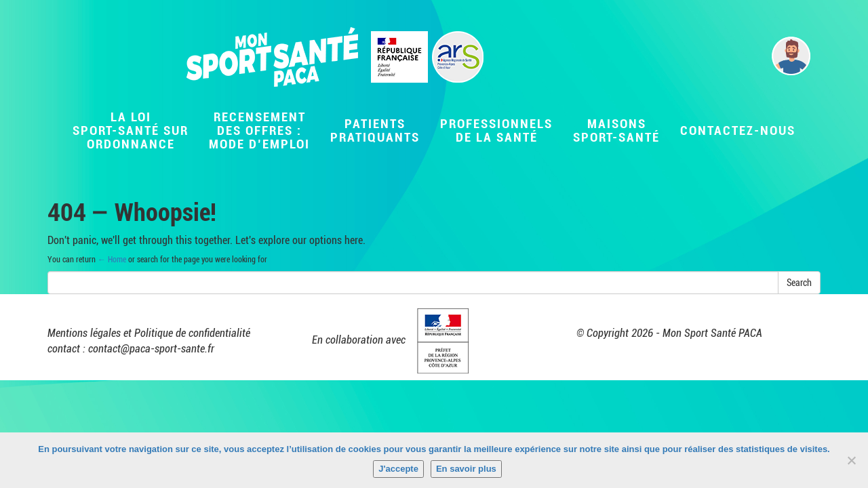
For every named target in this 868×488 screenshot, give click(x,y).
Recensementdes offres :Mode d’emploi (259, 130)
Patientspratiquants (375, 130)
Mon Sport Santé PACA (712, 333)
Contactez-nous (738, 130)
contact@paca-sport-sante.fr (151, 349)
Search (799, 283)
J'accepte (398, 469)
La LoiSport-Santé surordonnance (131, 130)
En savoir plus (466, 469)
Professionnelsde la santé (496, 130)
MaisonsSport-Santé (616, 130)
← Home (112, 260)
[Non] (851, 460)
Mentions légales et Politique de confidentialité (149, 333)
